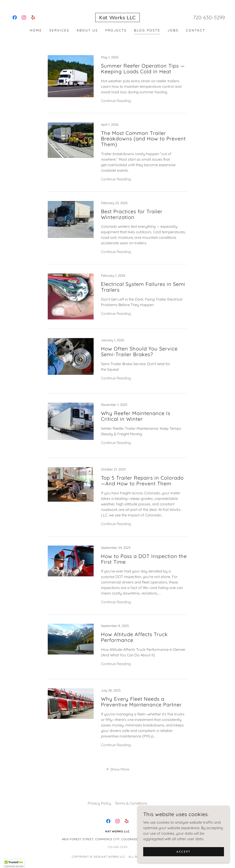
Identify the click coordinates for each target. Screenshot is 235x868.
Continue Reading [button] (116, 101)
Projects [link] (116, 30)
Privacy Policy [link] (99, 803)
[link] (15, 17)
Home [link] (36, 30)
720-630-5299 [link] (209, 17)
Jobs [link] (173, 30)
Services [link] (59, 30)
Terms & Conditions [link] (131, 803)
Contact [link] (196, 30)
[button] (117, 769)
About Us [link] (87, 30)
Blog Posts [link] (147, 30)
